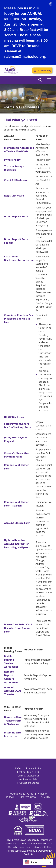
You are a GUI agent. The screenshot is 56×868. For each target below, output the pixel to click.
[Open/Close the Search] (40, 80)
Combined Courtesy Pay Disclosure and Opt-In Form (19, 319)
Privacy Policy (12, 160)
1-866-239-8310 (27, 797)
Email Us (45, 797)
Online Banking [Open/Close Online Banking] (44, 70)
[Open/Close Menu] (49, 80)
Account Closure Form (17, 523)
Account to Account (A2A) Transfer (13, 691)
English (31, 862)
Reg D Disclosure (14, 196)
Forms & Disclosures (28, 776)
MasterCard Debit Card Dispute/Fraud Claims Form (18, 628)
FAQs (18, 768)
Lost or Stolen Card (28, 772)
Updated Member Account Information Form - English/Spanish (18, 544)
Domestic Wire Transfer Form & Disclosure (13, 721)
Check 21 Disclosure (16, 180)
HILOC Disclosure (14, 417)
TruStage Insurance (28, 783)
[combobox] (38, 862)
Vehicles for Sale (28, 779)
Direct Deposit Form (16, 217)
